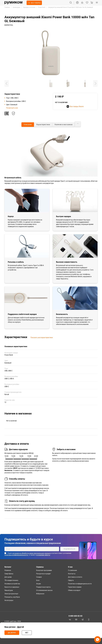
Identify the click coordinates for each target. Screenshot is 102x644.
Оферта (71, 580)
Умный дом (9, 590)
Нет (27, 633)
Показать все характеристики (42, 338)
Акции (38, 584)
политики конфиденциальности (16, 555)
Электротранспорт (11, 594)
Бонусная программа (44, 570)
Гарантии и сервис (75, 587)
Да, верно (12, 633)
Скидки (39, 577)
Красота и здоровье (12, 587)
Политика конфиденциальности (80, 584)
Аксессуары (9, 600)
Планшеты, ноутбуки (12, 597)
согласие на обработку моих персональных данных (31, 553)
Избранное (40, 594)
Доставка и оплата (75, 577)
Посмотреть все (12, 108)
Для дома (8, 577)
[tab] (28, 125)
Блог (38, 580)
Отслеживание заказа (44, 590)
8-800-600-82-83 (75, 616)
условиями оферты (43, 555)
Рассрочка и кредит (44, 574)
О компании (72, 570)
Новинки (8, 570)
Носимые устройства (12, 584)
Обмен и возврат (74, 590)
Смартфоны (9, 574)
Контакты (72, 574)
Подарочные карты (43, 587)
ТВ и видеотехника (11, 580)
